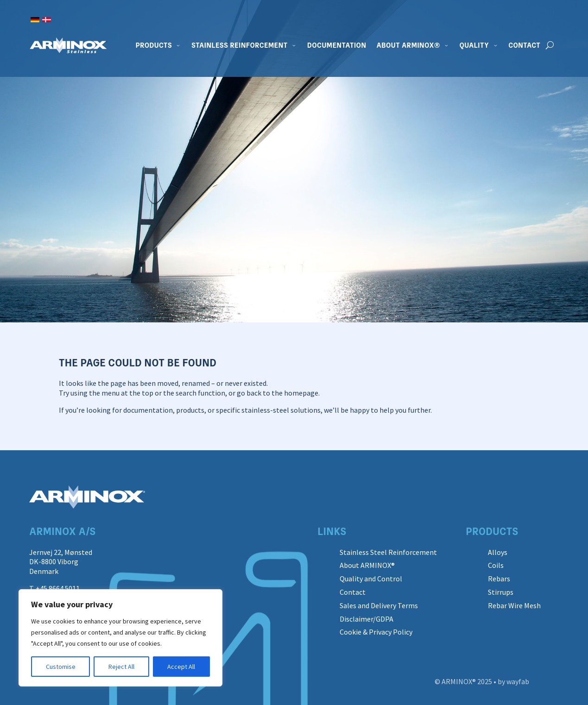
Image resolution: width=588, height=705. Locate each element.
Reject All (121, 667)
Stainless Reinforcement (240, 45)
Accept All (181, 667)
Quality (474, 45)
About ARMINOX (408, 45)
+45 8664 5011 (58, 588)
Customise (61, 667)
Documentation (337, 45)
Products (154, 45)
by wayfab (513, 681)
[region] (120, 638)
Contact (524, 45)
